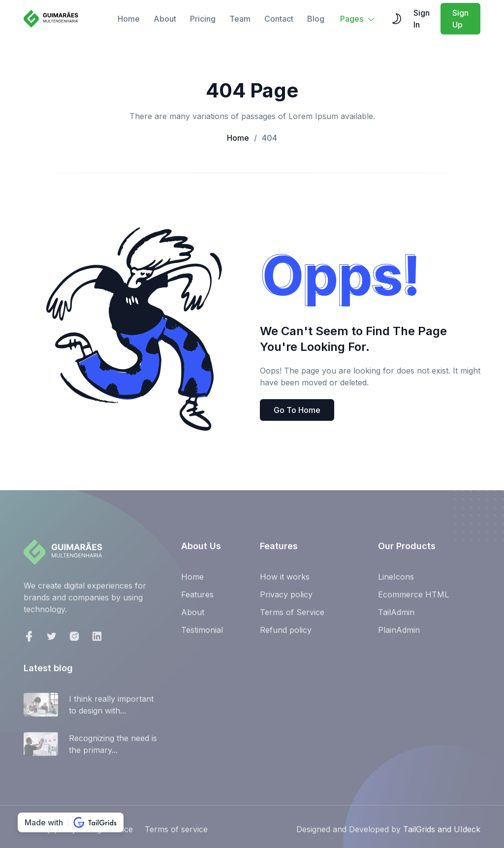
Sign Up (460, 19)
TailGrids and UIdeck (442, 833)
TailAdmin (396, 616)
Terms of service (176, 833)
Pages (358, 19)
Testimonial (202, 634)
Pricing (203, 19)
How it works (285, 581)
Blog (316, 19)
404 (266, 138)
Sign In (422, 19)
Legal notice (110, 833)
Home (129, 19)
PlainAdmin (399, 634)
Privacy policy (286, 598)
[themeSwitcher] (397, 19)
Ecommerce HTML (413, 598)
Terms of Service (292, 616)
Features (197, 598)
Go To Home (297, 410)
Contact (279, 19)
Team (240, 19)
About (165, 19)
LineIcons (396, 581)
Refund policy (286, 634)
